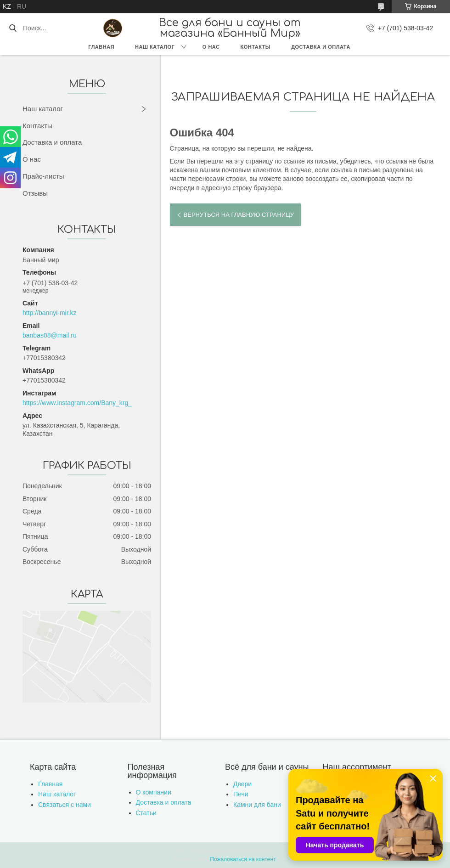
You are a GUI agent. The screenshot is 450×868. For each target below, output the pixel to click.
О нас (211, 47)
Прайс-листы (43, 176)
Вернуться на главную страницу (239, 215)
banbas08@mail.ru (50, 335)
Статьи (146, 813)
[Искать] (13, 28)
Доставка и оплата (321, 47)
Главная (101, 47)
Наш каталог (155, 47)
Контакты (255, 47)
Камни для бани (257, 805)
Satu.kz (264, 851)
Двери (242, 784)
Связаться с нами (65, 805)
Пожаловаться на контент (243, 859)
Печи (241, 794)
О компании (154, 792)
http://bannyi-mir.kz (50, 313)
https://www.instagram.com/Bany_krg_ (77, 403)
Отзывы (35, 193)
